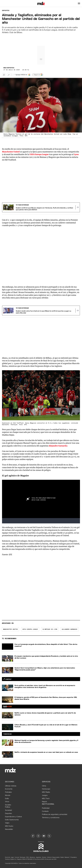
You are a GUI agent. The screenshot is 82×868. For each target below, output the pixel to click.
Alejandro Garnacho (70, 629)
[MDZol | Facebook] (33, 836)
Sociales (8, 805)
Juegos (45, 795)
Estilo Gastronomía (12, 820)
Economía (9, 789)
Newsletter (9, 829)
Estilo (7, 799)
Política (8, 807)
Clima (44, 786)
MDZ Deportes (9, 68)
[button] (79, 3)
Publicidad (46, 808)
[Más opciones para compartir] (9, 75)
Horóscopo (46, 789)
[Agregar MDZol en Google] (22, 75)
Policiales (8, 792)
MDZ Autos (9, 826)
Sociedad (8, 810)
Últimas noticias (11, 786)
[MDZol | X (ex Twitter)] (49, 836)
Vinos (7, 802)
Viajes (7, 823)
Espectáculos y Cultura (13, 817)
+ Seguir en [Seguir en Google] (38, 75)
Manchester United (10, 629)
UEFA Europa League (39, 154)
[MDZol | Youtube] (44, 836)
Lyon (76, 154)
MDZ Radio (46, 792)
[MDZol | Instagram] (38, 836)
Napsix (44, 802)
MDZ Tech (46, 799)
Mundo (8, 795)
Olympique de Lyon (50, 629)
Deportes (6, 11)
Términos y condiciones (51, 818)
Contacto (45, 811)
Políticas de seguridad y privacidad (55, 814)
